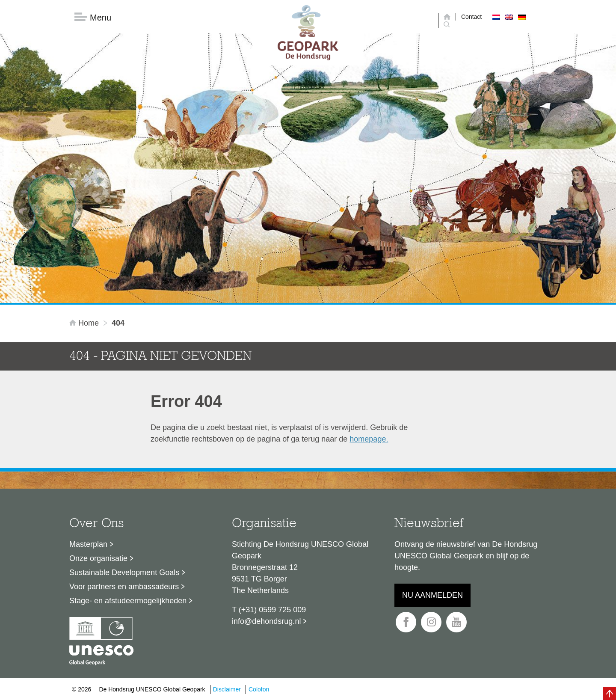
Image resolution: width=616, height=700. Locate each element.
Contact (471, 17)
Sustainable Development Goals (124, 572)
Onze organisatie (98, 558)
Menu (93, 17)
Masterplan (88, 544)
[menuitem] (496, 17)
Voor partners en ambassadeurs (124, 587)
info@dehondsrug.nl (266, 621)
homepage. (369, 439)
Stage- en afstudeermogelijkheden (128, 601)
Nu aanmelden (432, 595)
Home (85, 323)
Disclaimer (227, 689)
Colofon (259, 689)
